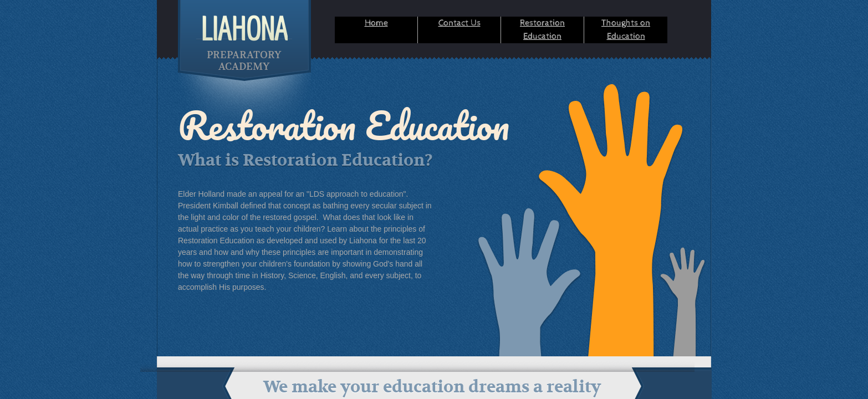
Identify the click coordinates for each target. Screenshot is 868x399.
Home (376, 23)
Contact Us (459, 23)
